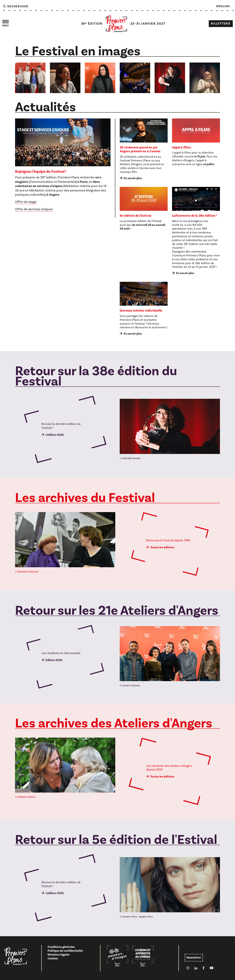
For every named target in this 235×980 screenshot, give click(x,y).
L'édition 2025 (55, 893)
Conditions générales (61, 947)
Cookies (53, 958)
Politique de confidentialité (65, 951)
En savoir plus (133, 178)
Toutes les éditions (162, 547)
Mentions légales (59, 955)
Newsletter (194, 958)
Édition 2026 (54, 660)
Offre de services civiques (34, 209)
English (223, 6)
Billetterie (221, 24)
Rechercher (15, 6)
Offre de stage (26, 202)
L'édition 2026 (55, 435)
